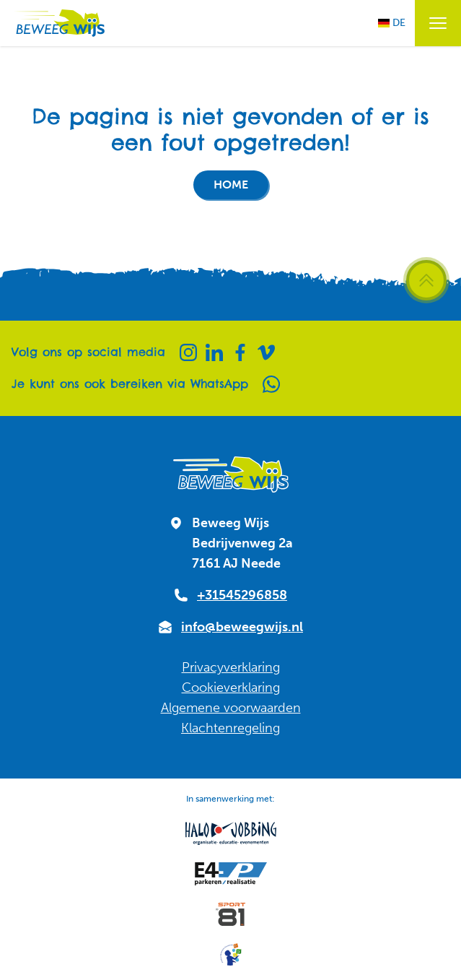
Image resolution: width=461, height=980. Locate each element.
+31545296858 (242, 595)
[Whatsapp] (271, 384)
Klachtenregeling (230, 728)
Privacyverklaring (231, 667)
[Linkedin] (214, 352)
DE (392, 23)
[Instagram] (188, 352)
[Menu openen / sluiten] (438, 23)
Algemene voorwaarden (231, 708)
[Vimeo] (266, 352)
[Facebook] (240, 352)
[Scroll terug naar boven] (426, 280)
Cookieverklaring (231, 688)
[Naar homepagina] (58, 23)
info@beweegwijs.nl (242, 627)
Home (231, 185)
